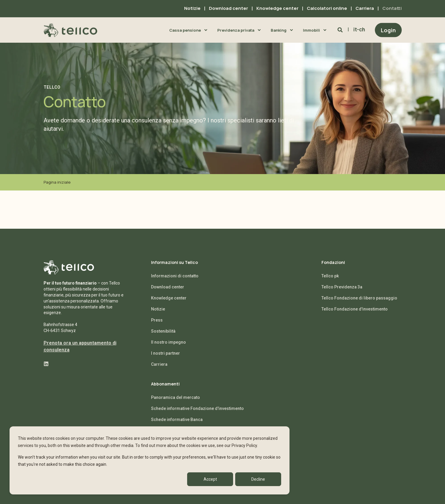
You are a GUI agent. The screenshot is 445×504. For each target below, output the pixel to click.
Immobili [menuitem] (311, 30)
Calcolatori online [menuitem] (327, 8)
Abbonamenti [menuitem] (165, 384)
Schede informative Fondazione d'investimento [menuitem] (197, 408)
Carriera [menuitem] (365, 8)
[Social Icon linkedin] (46, 364)
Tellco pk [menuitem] (330, 276)
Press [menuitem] (157, 320)
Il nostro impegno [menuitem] (168, 342)
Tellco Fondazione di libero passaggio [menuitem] (359, 298)
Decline (258, 479)
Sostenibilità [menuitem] (163, 331)
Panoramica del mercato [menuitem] (175, 397)
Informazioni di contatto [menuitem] (175, 276)
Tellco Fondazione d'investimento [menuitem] (355, 309)
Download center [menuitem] (228, 8)
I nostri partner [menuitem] (165, 353)
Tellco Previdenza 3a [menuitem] (342, 287)
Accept (210, 479)
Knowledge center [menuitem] (277, 8)
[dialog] (150, 460)
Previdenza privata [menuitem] (236, 30)
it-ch (359, 29)
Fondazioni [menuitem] (333, 263)
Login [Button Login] (388, 30)
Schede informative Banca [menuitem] (177, 420)
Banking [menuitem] (279, 30)
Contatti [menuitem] (392, 8)
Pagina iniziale (57, 182)
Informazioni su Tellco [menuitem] (174, 263)
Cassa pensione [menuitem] (185, 30)
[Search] (341, 30)
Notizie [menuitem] (192, 8)
